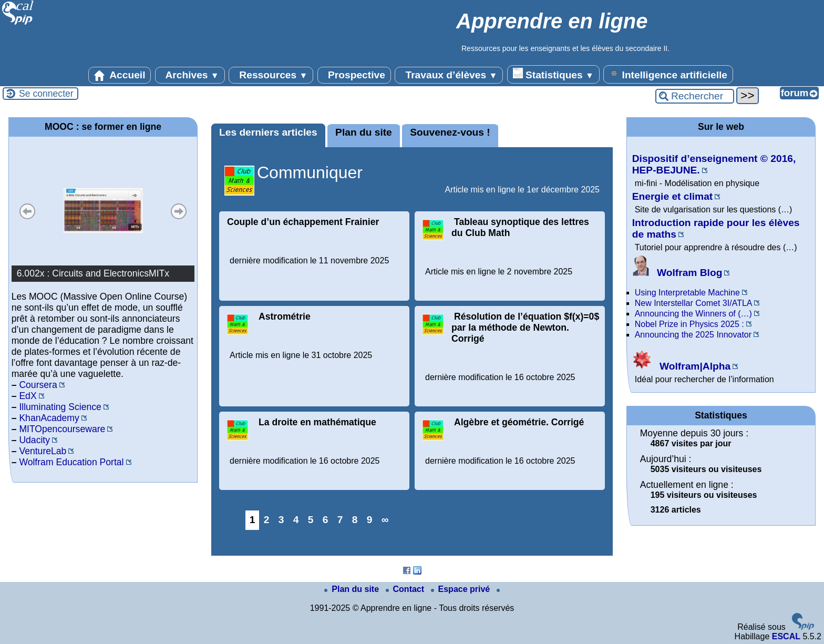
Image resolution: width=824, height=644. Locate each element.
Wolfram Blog (677, 273)
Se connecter (46, 94)
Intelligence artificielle (668, 74)
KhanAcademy (49, 418)
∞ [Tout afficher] (385, 520)
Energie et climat (673, 196)
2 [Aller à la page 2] (267, 520)
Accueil (120, 75)
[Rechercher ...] (695, 96)
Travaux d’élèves (449, 75)
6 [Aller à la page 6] (326, 520)
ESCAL (786, 636)
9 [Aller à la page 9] (370, 520)
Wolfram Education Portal (71, 462)
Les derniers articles (268, 132)
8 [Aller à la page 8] (355, 520)
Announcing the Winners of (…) (693, 314)
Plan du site (364, 132)
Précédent (27, 211)
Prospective (354, 75)
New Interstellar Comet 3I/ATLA (694, 303)
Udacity (34, 440)
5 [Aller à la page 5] (311, 520)
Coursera (38, 385)
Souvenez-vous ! (450, 132)
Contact (406, 589)
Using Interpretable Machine (687, 293)
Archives (190, 75)
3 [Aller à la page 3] (281, 520)
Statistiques (553, 74)
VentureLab (43, 451)
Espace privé (462, 589)
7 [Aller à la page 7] (340, 520)
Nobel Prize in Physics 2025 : (689, 324)
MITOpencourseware (62, 429)
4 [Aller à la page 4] (296, 520)
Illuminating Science (60, 407)
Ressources (271, 75)
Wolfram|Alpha (681, 366)
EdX (28, 396)
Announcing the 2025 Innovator (693, 335)
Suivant (179, 211)
